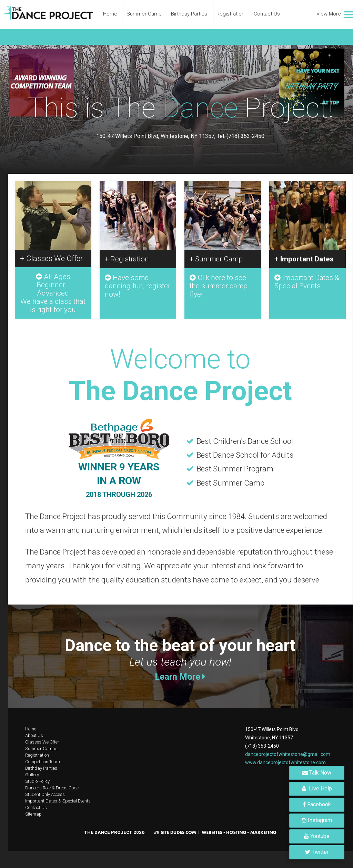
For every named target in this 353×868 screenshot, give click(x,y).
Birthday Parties (189, 14)
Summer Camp (144, 14)
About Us (34, 735)
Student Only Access (45, 794)
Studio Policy (37, 781)
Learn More (180, 677)
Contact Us (267, 14)
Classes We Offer (42, 742)
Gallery (32, 775)
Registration (230, 14)
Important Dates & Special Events (58, 801)
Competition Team (43, 762)
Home (110, 14)
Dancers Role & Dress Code (52, 788)
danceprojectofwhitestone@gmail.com (288, 754)
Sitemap (33, 814)
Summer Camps (41, 749)
